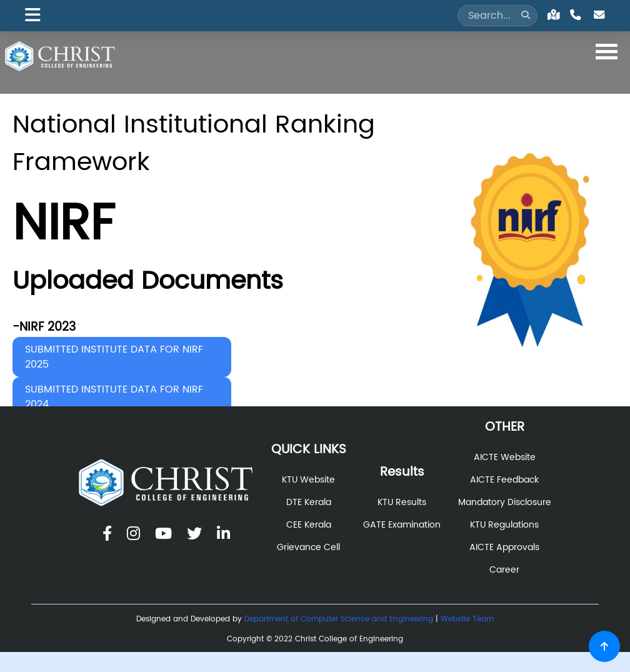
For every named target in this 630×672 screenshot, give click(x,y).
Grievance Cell (308, 548)
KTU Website (308, 480)
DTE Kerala (309, 503)
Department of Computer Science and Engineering (339, 619)
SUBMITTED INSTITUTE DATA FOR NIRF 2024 (114, 397)
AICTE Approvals (504, 548)
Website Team (467, 619)
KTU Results (402, 503)
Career (504, 570)
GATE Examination (402, 525)
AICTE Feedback (504, 480)
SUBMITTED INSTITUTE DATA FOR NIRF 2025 (114, 357)
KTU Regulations (504, 525)
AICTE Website (505, 458)
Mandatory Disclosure (505, 503)
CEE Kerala (309, 525)
